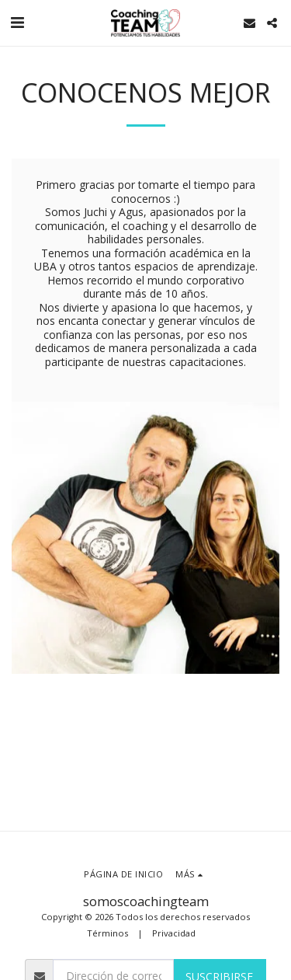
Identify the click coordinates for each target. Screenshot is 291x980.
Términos (107, 933)
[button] (17, 22)
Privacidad (174, 933)
